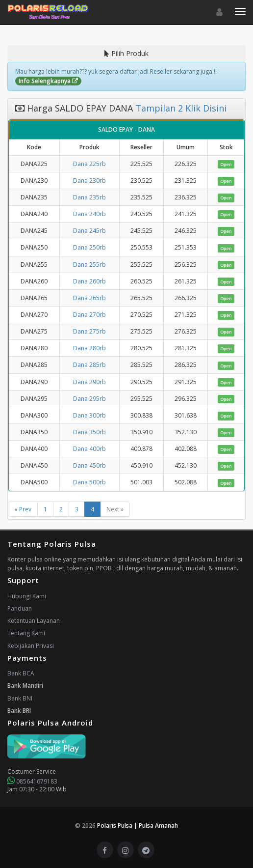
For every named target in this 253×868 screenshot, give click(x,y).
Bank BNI (20, 698)
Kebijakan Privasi (31, 646)
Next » (115, 509)
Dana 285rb (89, 365)
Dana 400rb (89, 449)
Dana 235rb (89, 197)
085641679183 (32, 781)
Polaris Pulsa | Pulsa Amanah (138, 826)
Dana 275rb (89, 331)
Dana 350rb (89, 432)
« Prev (23, 509)
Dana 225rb (89, 164)
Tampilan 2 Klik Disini (180, 108)
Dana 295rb (89, 399)
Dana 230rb (89, 181)
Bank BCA (21, 673)
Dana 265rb (89, 298)
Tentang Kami (26, 633)
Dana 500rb (89, 482)
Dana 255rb (89, 265)
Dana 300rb (89, 415)
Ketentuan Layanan (34, 621)
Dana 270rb (89, 315)
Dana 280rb (89, 348)
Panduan (20, 608)
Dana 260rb (89, 281)
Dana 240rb (89, 214)
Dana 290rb (89, 382)
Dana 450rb (89, 465)
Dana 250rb (89, 247)
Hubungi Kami (27, 596)
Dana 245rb (89, 231)
